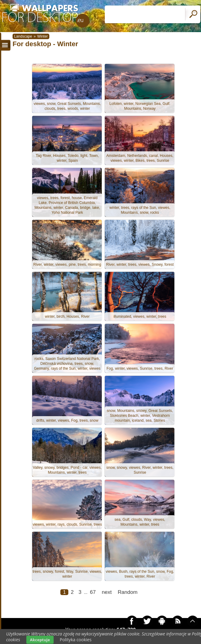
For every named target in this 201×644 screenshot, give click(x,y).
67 (93, 592)
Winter (42, 36)
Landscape (23, 36)
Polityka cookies (76, 640)
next (107, 592)
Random (127, 592)
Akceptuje (40, 640)
